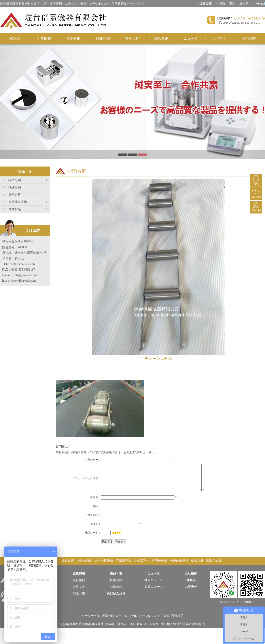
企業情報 (44, 38)
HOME (14, 38)
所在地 (256, 207)
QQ (256, 180)
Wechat (256, 193)
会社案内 (250, 38)
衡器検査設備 (18, 202)
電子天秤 (132, 38)
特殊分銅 (103, 38)
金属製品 (15, 209)
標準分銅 (73, 38)
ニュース (191, 38)
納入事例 (161, 38)
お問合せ (220, 38)
